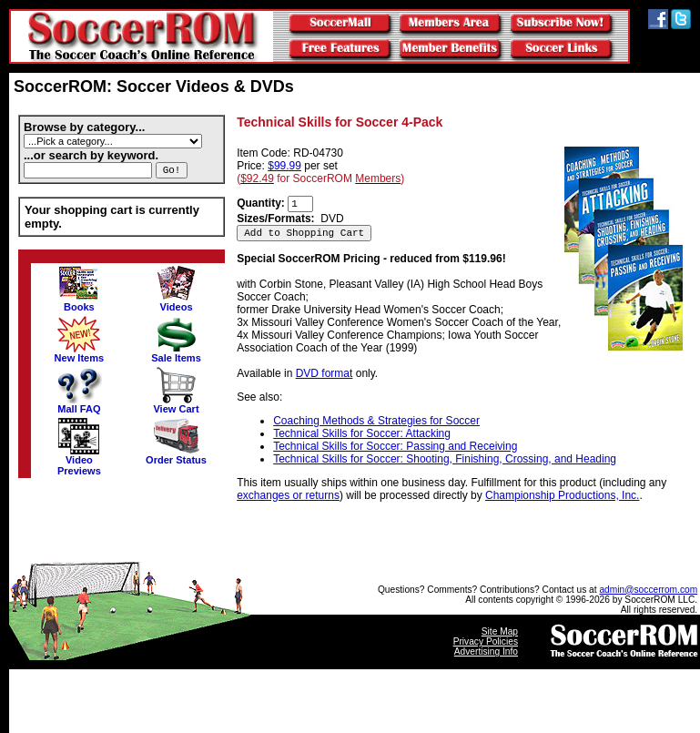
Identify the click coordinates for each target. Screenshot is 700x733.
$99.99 (284, 166)
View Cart (176, 404)
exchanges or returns (288, 495)
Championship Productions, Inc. (562, 495)
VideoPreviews (79, 461)
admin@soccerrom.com (648, 590)
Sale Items (176, 353)
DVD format (325, 373)
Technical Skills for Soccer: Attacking (362, 433)
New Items (80, 353)
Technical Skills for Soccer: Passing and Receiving (395, 446)
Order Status (176, 455)
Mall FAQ (79, 404)
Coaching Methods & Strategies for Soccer (376, 421)
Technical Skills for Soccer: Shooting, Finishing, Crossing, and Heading (445, 459)
